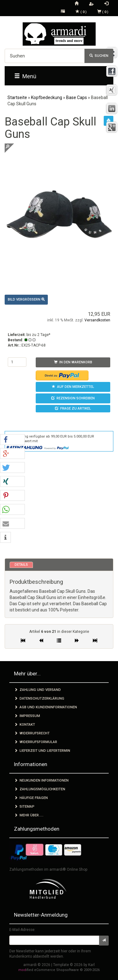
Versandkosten (97, 320)
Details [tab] (21, 565)
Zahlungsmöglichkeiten (40, 789)
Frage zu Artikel (73, 408)
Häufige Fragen (31, 798)
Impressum (27, 716)
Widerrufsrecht (32, 733)
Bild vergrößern (26, 299)
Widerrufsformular (36, 742)
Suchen (99, 56)
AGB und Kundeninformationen (46, 707)
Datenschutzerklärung (39, 699)
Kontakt (25, 725)
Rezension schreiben (73, 398)
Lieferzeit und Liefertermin (42, 751)
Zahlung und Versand (38, 690)
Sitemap (24, 807)
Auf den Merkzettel (73, 387)
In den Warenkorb (73, 362)
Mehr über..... (29, 815)
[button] (12, 440)
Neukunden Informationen (41, 780)
